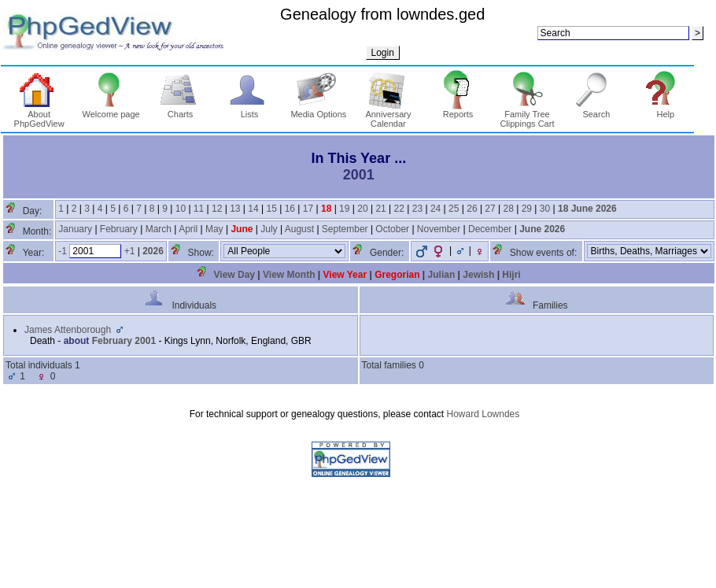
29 (527, 209)
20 (362, 209)
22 (399, 209)
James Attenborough (68, 330)
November (439, 229)
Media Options (318, 110)
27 (490, 209)
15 (271, 209)
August (299, 229)
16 (290, 209)
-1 (63, 251)
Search (597, 110)
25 (454, 209)
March (159, 229)
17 (308, 209)
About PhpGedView (39, 115)
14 (253, 209)
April (188, 229)
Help (665, 110)
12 (217, 209)
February (119, 229)
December (490, 229)
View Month (289, 275)
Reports (458, 110)
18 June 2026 (587, 209)
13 (235, 209)
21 (380, 209)
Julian (442, 275)
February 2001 (124, 341)
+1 (130, 251)
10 (181, 209)
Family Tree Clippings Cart (527, 115)
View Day (234, 275)
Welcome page (111, 110)
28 (509, 209)
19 (344, 209)
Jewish (478, 275)
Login (383, 53)
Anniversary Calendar (388, 115)
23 (417, 209)
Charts (181, 110)
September (345, 229)
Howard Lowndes (483, 414)
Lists (250, 110)
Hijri (511, 275)
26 (472, 209)
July (269, 229)
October (392, 229)
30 (545, 209)
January (75, 229)
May (214, 229)
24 (436, 209)
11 (199, 209)
